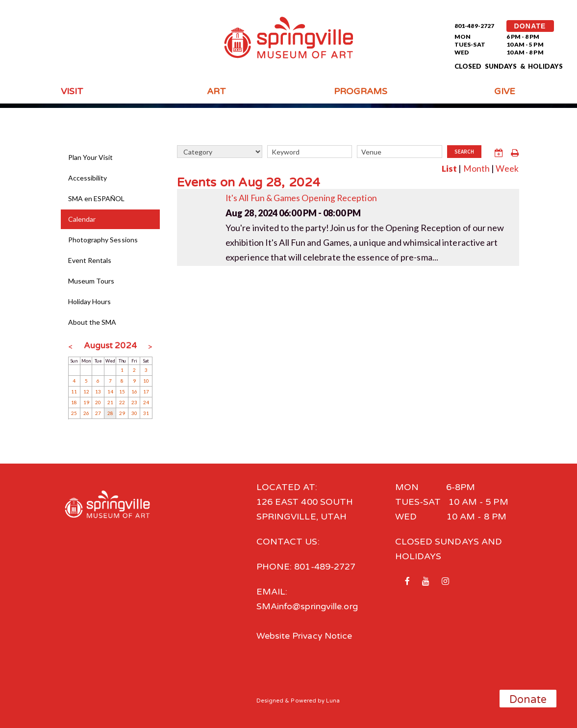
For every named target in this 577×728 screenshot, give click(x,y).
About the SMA (92, 322)
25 (74, 413)
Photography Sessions (103, 240)
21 (110, 402)
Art (216, 91)
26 (86, 413)
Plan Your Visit (91, 157)
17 (146, 391)
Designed (270, 700)
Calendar (82, 219)
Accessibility (88, 178)
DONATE (530, 26)
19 (86, 402)
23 (134, 402)
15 (122, 391)
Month (476, 168)
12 (86, 391)
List (449, 168)
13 (98, 391)
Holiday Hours (90, 301)
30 (134, 413)
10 (146, 381)
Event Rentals (90, 260)
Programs (361, 91)
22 (122, 402)
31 (146, 413)
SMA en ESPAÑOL (97, 198)
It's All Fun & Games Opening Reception (302, 197)
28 (110, 413)
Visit (72, 91)
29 (122, 413)
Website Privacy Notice (305, 636)
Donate (528, 700)
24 (146, 402)
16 (134, 391)
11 (74, 391)
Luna (333, 700)
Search (464, 152)
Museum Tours (91, 281)
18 (74, 402)
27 (98, 413)
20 (98, 402)
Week (507, 168)
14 (110, 391)
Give (505, 91)
